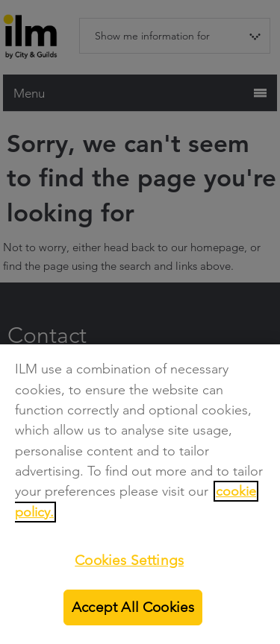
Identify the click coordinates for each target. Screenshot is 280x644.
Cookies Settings (129, 560)
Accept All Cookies (133, 607)
